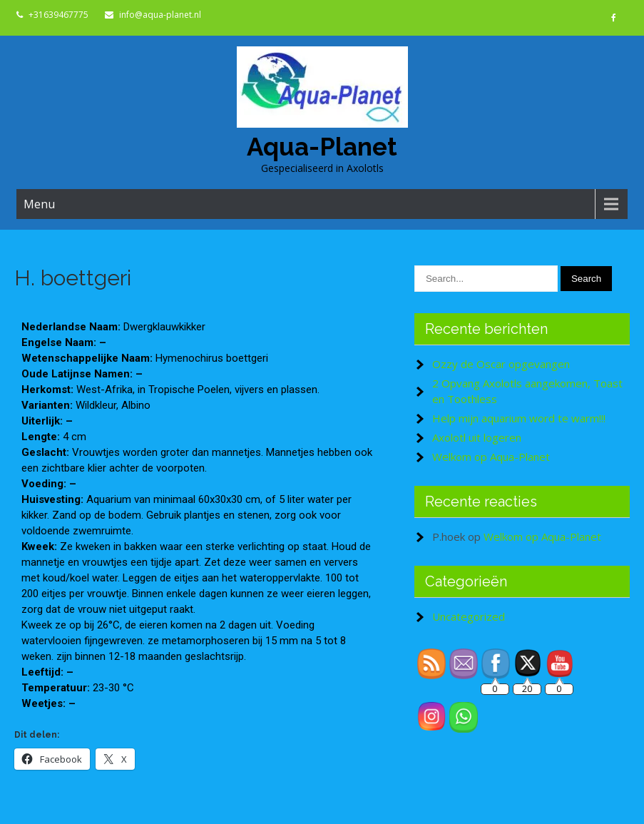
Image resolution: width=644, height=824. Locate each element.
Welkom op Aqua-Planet (491, 457)
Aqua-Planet (322, 147)
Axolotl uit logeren (477, 437)
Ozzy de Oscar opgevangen (501, 364)
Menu (39, 204)
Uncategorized (469, 616)
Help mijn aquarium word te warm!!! (519, 418)
